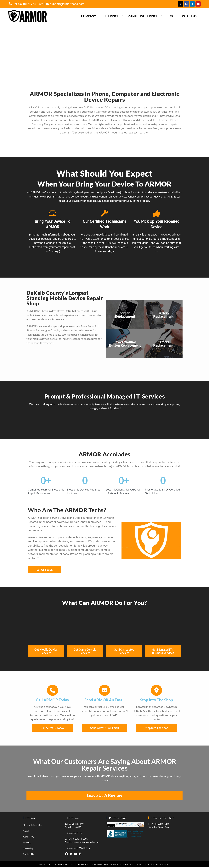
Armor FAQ (29, 837)
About (26, 832)
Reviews (27, 843)
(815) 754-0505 (80, 840)
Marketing (28, 849)
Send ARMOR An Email (104, 701)
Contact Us (187, 17)
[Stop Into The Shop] (156, 691)
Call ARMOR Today (52, 701)
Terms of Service (161, 865)
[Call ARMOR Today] (53, 691)
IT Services (113, 17)
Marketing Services (144, 17)
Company (90, 17)
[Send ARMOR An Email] (104, 691)
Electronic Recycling (33, 826)
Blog (170, 17)
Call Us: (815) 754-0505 (26, 4)
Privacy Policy (143, 865)
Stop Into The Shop (156, 701)
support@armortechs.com (65, 4)
